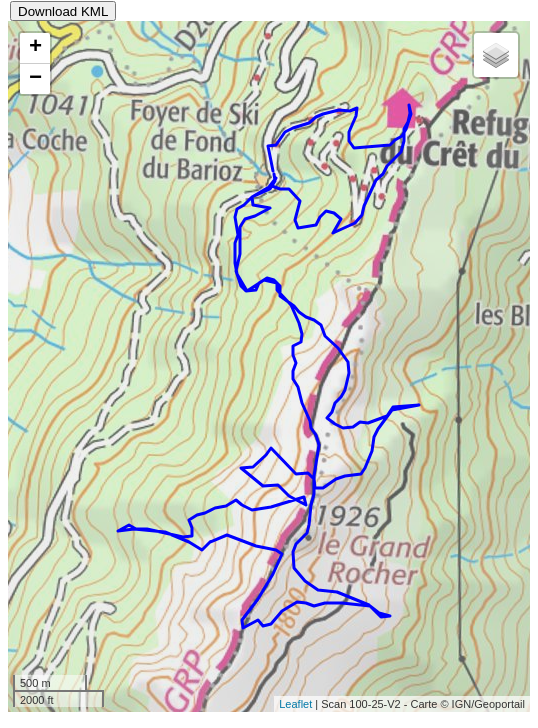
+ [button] (35, 48)
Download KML (63, 11)
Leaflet (295, 704)
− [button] (35, 79)
